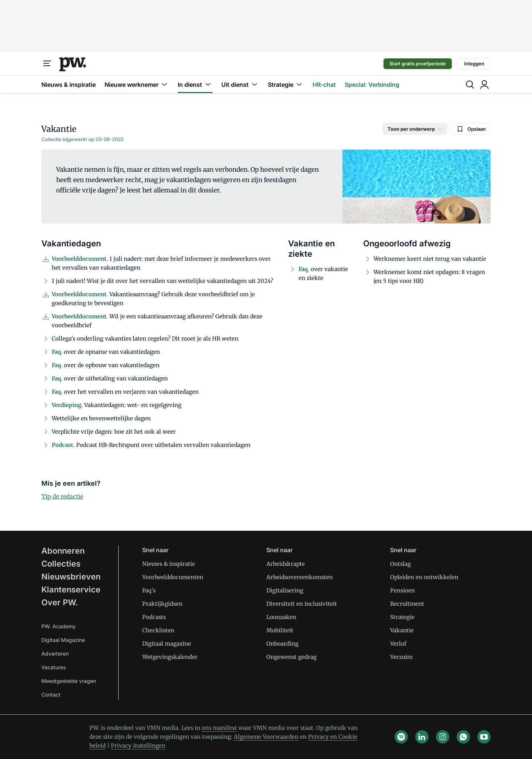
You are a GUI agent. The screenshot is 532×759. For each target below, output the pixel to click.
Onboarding (282, 644)
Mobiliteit (280, 630)
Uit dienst (240, 84)
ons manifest (219, 728)
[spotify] (401, 737)
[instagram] (443, 737)
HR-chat (324, 85)
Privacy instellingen (138, 746)
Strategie (286, 84)
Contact (51, 695)
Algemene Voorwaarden (266, 737)
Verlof (398, 644)
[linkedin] (422, 737)
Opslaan (471, 129)
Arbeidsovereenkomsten (300, 577)
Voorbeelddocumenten (173, 577)
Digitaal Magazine (63, 640)
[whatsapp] (463, 737)
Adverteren (55, 654)
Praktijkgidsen (162, 604)
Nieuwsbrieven (71, 577)
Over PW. (60, 602)
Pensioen (403, 590)
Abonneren (63, 551)
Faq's (149, 590)
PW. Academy (59, 626)
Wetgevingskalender (170, 657)
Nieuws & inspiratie (69, 85)
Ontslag (400, 564)
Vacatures (54, 667)
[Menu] (47, 64)
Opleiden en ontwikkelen (424, 577)
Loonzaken (281, 617)
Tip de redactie (62, 496)
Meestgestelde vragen (69, 681)
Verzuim (401, 657)
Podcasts (154, 617)
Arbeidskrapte (286, 564)
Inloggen (474, 64)
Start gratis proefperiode (418, 64)
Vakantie (402, 630)
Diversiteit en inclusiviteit (302, 604)
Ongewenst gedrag (291, 657)
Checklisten (158, 630)
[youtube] (484, 737)
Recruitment (407, 604)
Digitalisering (285, 590)
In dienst (195, 84)
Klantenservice (71, 589)
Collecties (61, 564)
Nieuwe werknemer (137, 84)
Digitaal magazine (167, 644)
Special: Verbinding (372, 85)
